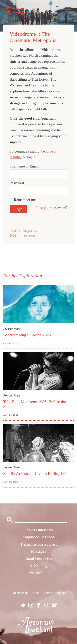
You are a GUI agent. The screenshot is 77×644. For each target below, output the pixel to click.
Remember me (25, 200)
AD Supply (39, 566)
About (35, 593)
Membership (38, 573)
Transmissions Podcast (38, 544)
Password (17, 183)
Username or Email (24, 166)
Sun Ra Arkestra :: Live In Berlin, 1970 (36, 474)
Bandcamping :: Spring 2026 (27, 335)
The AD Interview (38, 530)
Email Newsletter (38, 558)
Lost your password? (52, 208)
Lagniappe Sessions (38, 537)
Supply (60, 593)
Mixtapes (38, 551)
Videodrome (29, 236)
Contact (48, 593)
